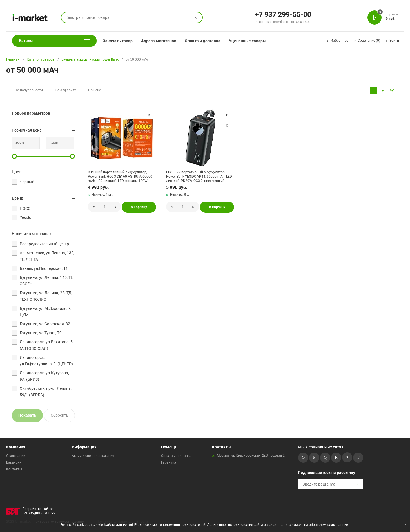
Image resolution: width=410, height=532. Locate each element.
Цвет (16, 172)
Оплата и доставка (203, 41)
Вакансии (14, 462)
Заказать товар (118, 41)
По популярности (29, 90)
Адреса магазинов (159, 41)
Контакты (14, 469)
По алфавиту (65, 90)
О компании (16, 456)
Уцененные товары (248, 41)
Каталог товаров (41, 59)
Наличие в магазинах (32, 234)
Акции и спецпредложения (93, 456)
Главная (13, 59)
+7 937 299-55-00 (283, 14)
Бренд (17, 198)
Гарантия (169, 462)
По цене (94, 90)
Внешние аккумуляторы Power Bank (90, 59)
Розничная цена (27, 130)
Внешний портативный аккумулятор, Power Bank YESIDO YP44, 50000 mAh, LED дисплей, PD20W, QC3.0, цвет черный (199, 176)
